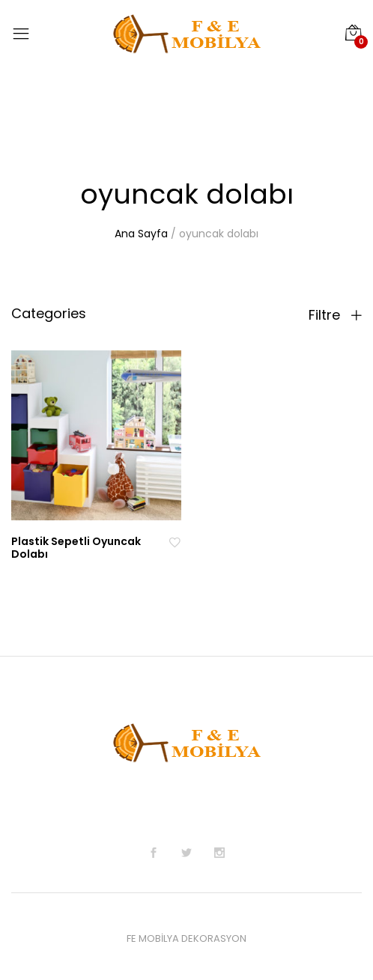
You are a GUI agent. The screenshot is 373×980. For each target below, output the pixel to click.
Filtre (335, 315)
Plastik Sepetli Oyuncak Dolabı (76, 548)
